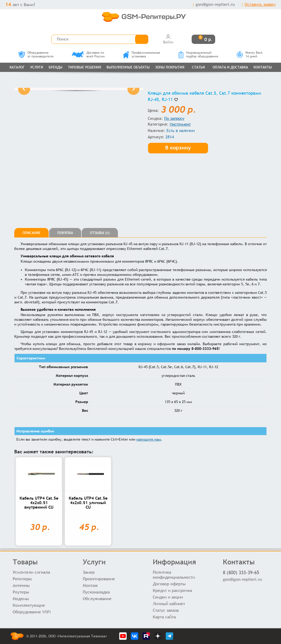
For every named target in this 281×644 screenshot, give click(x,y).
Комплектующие (29, 605)
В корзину (178, 147)
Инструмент (180, 124)
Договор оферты (169, 584)
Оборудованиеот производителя (36, 54)
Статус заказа (166, 610)
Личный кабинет (169, 604)
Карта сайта (164, 617)
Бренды (56, 67)
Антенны (21, 585)
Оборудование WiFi (32, 612)
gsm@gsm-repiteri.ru (215, 4)
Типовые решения (84, 67)
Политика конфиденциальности (174, 575)
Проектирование (99, 579)
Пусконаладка (96, 592)
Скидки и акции (168, 597)
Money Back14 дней (250, 54)
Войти (168, 39)
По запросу (174, 118)
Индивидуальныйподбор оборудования (198, 54)
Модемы (21, 599)
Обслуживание (97, 599)
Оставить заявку (260, 4)
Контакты (263, 67)
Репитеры (22, 579)
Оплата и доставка (230, 67)
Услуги (37, 67)
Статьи (198, 67)
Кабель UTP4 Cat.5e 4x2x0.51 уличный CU (88, 503)
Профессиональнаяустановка (141, 54)
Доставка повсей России (88, 54)
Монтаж (90, 585)
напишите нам (149, 439)
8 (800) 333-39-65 (241, 572)
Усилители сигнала (31, 572)
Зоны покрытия (170, 67)
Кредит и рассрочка (172, 590)
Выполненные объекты (128, 67)
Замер (89, 572)
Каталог (17, 67)
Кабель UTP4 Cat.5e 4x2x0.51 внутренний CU (39, 503)
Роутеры (21, 592)
